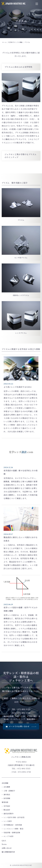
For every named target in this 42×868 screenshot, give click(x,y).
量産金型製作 (9, 814)
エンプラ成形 (9, 836)
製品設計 (7, 810)
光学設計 (7, 806)
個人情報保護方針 (8, 852)
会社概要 (7, 787)
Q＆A (4, 841)
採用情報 (7, 798)
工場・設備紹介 (9, 791)
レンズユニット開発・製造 (13, 829)
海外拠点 (7, 794)
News (4, 844)
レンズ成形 (8, 821)
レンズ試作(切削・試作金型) (14, 817)
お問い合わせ (7, 848)
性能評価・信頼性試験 (12, 832)
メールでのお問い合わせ (21, 726)
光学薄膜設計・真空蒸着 (13, 825)
